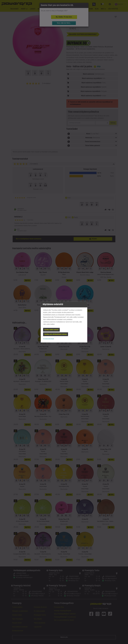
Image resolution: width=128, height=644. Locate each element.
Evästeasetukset (49, 339)
